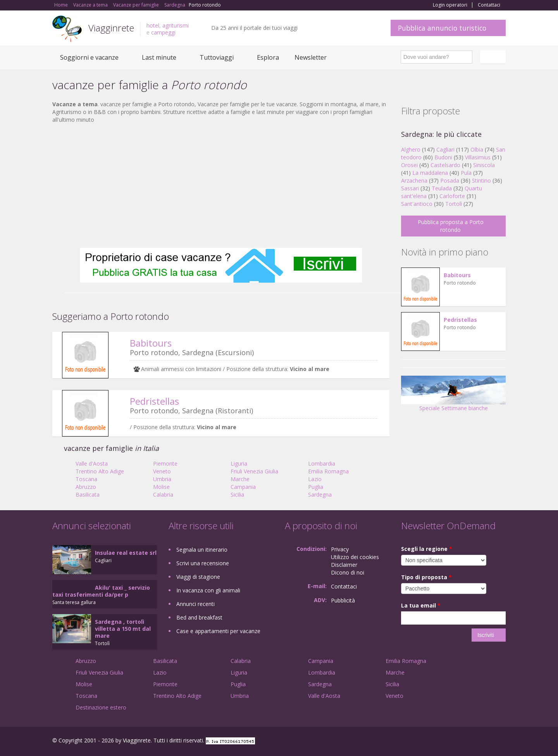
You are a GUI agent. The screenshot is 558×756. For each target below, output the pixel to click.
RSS (501, 741)
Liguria (239, 463)
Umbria (162, 479)
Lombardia (322, 463)
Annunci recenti (195, 604)
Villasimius (478, 157)
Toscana (86, 479)
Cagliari (445, 149)
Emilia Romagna (328, 471)
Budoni (443, 157)
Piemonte (165, 463)
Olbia (477, 149)
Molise (161, 487)
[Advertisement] (221, 186)
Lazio (315, 479)
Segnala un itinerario (202, 550)
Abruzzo (86, 487)
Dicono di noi (348, 572)
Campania (243, 487)
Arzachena (414, 180)
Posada (450, 180)
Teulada (442, 188)
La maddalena (430, 173)
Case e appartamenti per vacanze (218, 631)
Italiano (494, 57)
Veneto (162, 471)
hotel (153, 25)
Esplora (268, 57)
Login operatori (450, 5)
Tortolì (454, 204)
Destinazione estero (101, 707)
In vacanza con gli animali (208, 590)
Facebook (447, 741)
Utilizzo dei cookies (355, 557)
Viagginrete (111, 28)
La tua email (421, 605)
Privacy (340, 549)
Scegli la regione (427, 549)
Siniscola (484, 165)
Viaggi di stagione (198, 577)
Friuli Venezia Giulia (254, 471)
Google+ (464, 741)
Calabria (163, 495)
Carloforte (452, 196)
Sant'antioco (417, 204)
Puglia (316, 487)
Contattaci (489, 5)
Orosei (409, 165)
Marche (240, 479)
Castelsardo (445, 165)
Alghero (411, 149)
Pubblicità (343, 600)
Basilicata (88, 495)
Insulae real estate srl (126, 553)
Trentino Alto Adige (100, 471)
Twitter (483, 741)
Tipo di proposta (426, 577)
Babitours (151, 343)
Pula (466, 173)
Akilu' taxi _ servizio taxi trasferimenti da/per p (101, 591)
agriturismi (176, 25)
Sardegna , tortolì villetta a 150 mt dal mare (123, 629)
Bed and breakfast (199, 617)
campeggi (163, 32)
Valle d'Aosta (92, 463)
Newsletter (311, 57)
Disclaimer (344, 565)
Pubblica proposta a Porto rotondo (451, 226)
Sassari (410, 188)
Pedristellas (154, 401)
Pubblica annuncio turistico (442, 28)
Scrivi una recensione (203, 563)
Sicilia (237, 495)
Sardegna (320, 495)
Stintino (481, 180)
